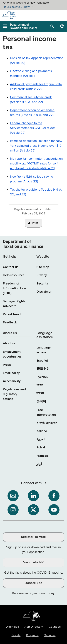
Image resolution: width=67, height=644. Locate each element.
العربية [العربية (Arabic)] (41, 439)
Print (35, 223)
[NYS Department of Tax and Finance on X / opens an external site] (33, 510)
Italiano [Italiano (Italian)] (42, 431)
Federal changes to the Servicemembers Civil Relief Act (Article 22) (32, 128)
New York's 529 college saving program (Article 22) (32, 179)
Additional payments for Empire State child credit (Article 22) (36, 87)
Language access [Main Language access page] (44, 350)
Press (7, 365)
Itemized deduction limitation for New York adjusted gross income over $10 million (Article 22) (36, 146)
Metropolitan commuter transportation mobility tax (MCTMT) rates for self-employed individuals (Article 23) (36, 164)
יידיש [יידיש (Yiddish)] (40, 385)
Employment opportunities (12, 354)
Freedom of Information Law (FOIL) (14, 288)
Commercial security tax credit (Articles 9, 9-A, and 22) (31, 100)
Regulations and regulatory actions (14, 394)
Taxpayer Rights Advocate (14, 304)
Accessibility (12, 381)
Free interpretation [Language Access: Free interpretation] (46, 412)
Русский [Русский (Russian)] (42, 377)
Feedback (10, 323)
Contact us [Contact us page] (11, 267)
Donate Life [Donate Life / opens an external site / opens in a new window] (33, 583)
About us (9, 344)
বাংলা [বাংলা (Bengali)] (40, 393)
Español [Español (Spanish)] (42, 361)
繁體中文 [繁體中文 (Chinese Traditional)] (43, 369)
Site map (43, 267)
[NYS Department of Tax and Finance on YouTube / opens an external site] (54, 510)
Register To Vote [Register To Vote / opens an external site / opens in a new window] (33, 537)
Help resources (14, 275)
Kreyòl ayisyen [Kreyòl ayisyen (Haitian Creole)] (47, 423)
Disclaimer (44, 292)
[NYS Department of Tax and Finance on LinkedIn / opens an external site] (33, 496)
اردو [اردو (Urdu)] (39, 464)
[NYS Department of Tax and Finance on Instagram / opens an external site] (13, 510)
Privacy (42, 275)
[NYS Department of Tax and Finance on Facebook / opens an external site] (54, 496)
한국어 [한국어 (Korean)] (41, 402)
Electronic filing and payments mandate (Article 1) (31, 74)
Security (42, 284)
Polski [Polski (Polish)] (41, 448)
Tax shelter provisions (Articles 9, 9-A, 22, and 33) (36, 192)
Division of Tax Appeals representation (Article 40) (37, 61)
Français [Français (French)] (43, 456)
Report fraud (12, 314)
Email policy (11, 373)
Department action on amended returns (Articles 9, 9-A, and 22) (32, 113)
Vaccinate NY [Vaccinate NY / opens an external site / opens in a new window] (33, 562)
